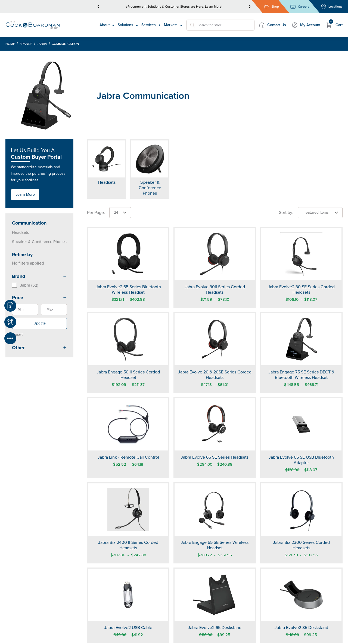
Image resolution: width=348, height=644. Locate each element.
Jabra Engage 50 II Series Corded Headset (128, 375)
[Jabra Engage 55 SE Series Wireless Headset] (215, 510)
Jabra (42, 44)
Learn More (213, 7)
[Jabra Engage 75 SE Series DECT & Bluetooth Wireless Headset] (301, 339)
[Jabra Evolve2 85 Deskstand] (301, 595)
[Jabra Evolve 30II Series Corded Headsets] (215, 254)
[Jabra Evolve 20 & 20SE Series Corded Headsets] (215, 339)
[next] (250, 7)
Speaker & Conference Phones (39, 242)
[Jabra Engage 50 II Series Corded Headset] (128, 339)
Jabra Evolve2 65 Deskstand (215, 628)
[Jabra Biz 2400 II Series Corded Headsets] (128, 510)
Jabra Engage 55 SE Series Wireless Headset (215, 545)
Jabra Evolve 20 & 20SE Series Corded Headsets (215, 375)
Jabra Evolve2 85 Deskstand (301, 628)
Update (40, 323)
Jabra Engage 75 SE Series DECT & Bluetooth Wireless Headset (301, 375)
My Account (306, 25)
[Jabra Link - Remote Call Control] (128, 424)
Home (10, 44)
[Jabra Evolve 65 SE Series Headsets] (215, 424)
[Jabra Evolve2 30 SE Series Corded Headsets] (301, 254)
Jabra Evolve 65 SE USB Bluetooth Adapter (301, 460)
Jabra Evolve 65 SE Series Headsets (215, 457)
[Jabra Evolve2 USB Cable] (128, 595)
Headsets (20, 232)
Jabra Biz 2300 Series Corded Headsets (301, 545)
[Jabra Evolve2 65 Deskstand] (215, 595)
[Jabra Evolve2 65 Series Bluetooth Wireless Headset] (128, 254)
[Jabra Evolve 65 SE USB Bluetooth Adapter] (301, 424)
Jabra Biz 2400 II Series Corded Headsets (128, 545)
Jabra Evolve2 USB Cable (128, 628)
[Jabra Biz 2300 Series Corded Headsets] (301, 510)
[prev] (98, 7)
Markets (173, 25)
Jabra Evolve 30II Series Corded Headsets (215, 289)
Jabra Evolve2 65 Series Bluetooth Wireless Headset (128, 289)
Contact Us (272, 25)
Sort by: (286, 212)
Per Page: (96, 212)
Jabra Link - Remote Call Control (128, 457)
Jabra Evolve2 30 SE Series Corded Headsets (301, 289)
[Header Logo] (33, 25)
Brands (26, 44)
